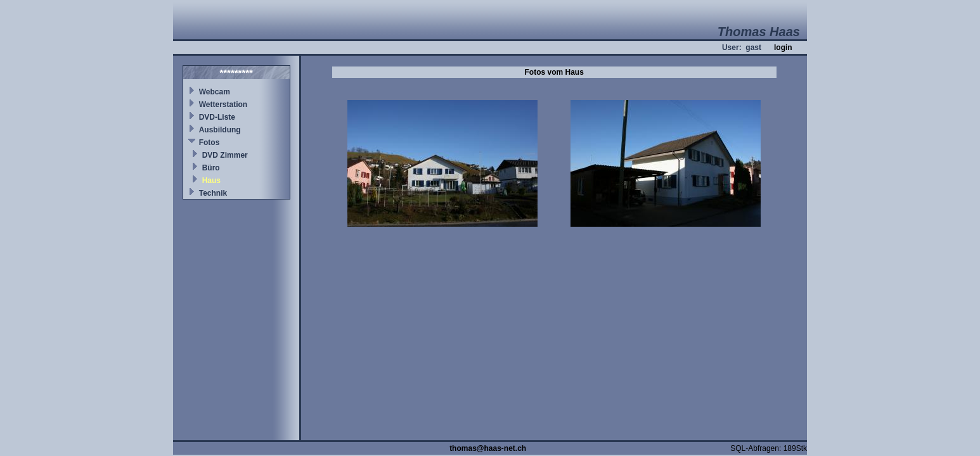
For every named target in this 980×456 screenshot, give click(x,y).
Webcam (215, 92)
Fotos (210, 142)
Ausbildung (220, 130)
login (783, 47)
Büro (211, 168)
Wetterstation (223, 104)
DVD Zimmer (225, 155)
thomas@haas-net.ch (488, 448)
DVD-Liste (217, 117)
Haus (211, 180)
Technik (213, 193)
